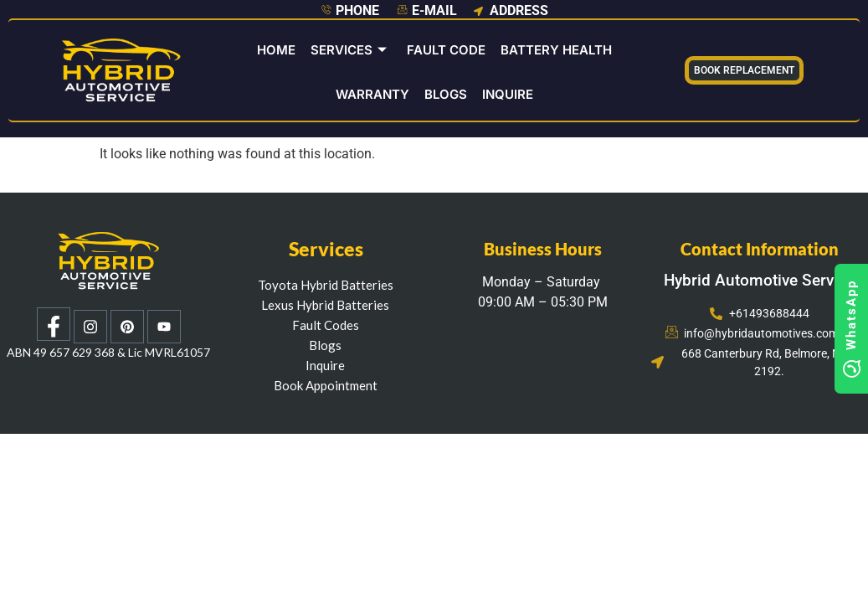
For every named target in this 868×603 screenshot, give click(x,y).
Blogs (446, 94)
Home (276, 50)
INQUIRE (508, 94)
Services (349, 50)
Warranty (372, 94)
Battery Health (556, 50)
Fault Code (446, 50)
